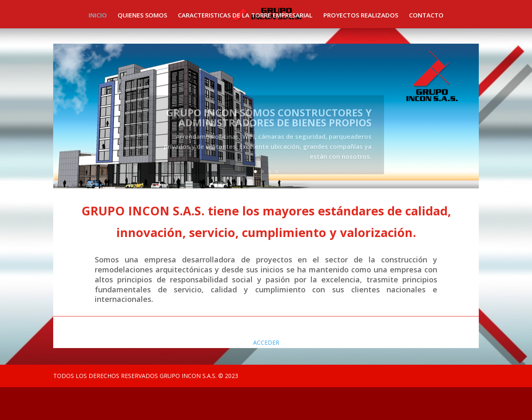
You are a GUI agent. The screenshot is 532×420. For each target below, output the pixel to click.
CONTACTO (426, 16)
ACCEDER (266, 342)
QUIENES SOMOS (142, 16)
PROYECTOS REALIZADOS (361, 16)
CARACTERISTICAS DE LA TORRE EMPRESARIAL (245, 16)
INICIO (98, 16)
